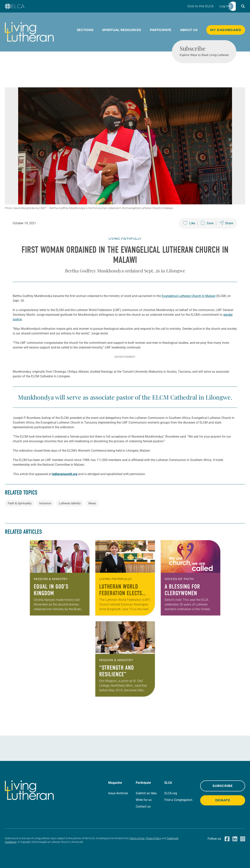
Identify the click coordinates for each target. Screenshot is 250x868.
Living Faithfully (125, 239)
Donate (223, 800)
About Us (189, 30)
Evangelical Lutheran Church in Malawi (189, 296)
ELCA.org (171, 793)
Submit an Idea (146, 793)
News (92, 503)
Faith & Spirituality (20, 503)
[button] (243, 6)
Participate (161, 30)
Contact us (143, 806)
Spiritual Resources (122, 30)
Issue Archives (118, 793)
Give (200, 6)
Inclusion (45, 503)
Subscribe (223, 786)
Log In (224, 6)
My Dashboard (226, 30)
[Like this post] (189, 223)
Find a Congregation (178, 800)
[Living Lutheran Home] (29, 32)
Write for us (144, 800)
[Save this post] (207, 223)
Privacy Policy (153, 838)
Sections (85, 30)
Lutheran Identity (70, 503)
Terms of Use (137, 838)
